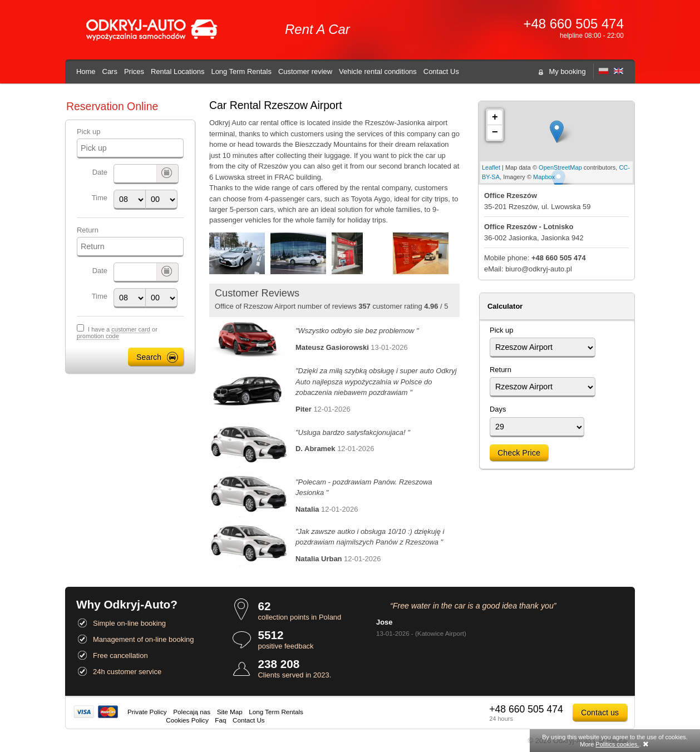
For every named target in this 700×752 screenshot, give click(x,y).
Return (88, 230)
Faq (220, 720)
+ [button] (495, 117)
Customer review (305, 71)
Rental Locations (178, 71)
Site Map (230, 712)
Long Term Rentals (241, 71)
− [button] (495, 132)
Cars (110, 71)
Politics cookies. (617, 744)
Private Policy (147, 712)
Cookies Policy (187, 720)
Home (86, 71)
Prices (134, 71)
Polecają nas (192, 712)
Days (498, 409)
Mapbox (544, 177)
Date (100, 172)
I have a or (117, 333)
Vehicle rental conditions (378, 71)
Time (100, 198)
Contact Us (441, 71)
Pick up (88, 132)
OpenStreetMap (560, 167)
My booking (568, 71)
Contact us (600, 713)
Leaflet (491, 167)
